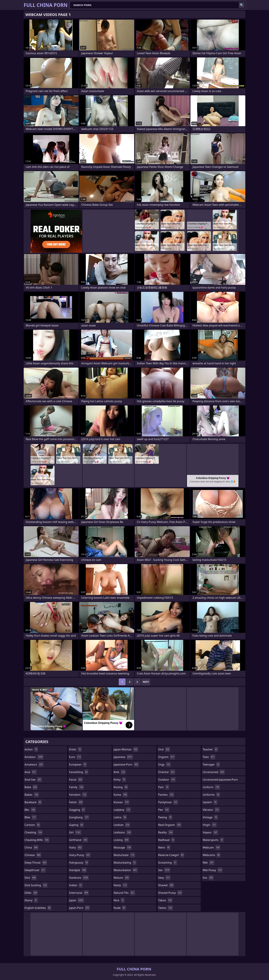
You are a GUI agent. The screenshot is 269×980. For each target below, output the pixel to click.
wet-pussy (212, 870)
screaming (168, 863)
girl (75, 832)
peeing (165, 817)
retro (164, 847)
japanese (123, 757)
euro (75, 757)
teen (209, 757)
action (31, 749)
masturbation (125, 870)
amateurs (34, 764)
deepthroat (35, 870)
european (78, 764)
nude (120, 908)
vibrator (211, 810)
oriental (167, 772)
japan (77, 900)
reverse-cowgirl (171, 855)
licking (121, 840)
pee (164, 810)
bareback (33, 802)
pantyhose (168, 802)
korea (121, 795)
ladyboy (122, 810)
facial (76, 780)
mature (121, 878)
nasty (121, 885)
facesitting (79, 772)
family (77, 787)
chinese (33, 855)
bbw (31, 817)
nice (119, 900)
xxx (208, 878)
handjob (78, 870)
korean (121, 802)
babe (31, 787)
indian (76, 885)
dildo (31, 893)
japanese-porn (126, 764)
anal (31, 772)
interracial (79, 893)
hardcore (79, 878)
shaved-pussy (170, 893)
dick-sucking (36, 885)
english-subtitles (38, 908)
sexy (164, 878)
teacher (210, 749)
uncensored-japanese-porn (220, 780)
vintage (210, 817)
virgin (210, 825)
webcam (211, 847)
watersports (213, 840)
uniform (211, 787)
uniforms (211, 795)
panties (166, 795)
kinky (120, 780)
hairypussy (79, 863)
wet (208, 863)
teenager (211, 764)
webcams (212, 855)
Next (146, 682)
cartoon (32, 825)
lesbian (122, 825)
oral (164, 749)
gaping (76, 825)
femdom (78, 795)
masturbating (125, 863)
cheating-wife (37, 840)
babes (32, 795)
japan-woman (126, 749)
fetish (76, 802)
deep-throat (36, 863)
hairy (76, 847)
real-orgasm (170, 825)
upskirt (210, 802)
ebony (31, 900)
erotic (75, 749)
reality (166, 832)
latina (120, 817)
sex (164, 870)
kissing (121, 787)
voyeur (210, 832)
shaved (166, 885)
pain (164, 787)
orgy (165, 764)
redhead (166, 840)
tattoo (165, 908)
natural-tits (124, 893)
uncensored (214, 772)
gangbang (79, 817)
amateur (34, 757)
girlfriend (78, 840)
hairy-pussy (80, 855)
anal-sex (33, 780)
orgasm (167, 757)
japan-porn (80, 908)
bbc (30, 810)
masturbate (124, 855)
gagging (77, 810)
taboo (165, 900)
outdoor (167, 780)
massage (122, 847)
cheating (34, 832)
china (31, 847)
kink (120, 772)
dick (31, 878)
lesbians (122, 832)
